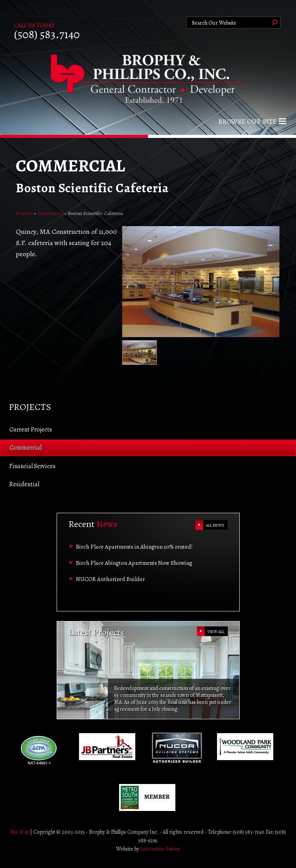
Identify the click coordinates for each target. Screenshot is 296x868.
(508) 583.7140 (47, 34)
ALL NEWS (215, 525)
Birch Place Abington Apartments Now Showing (134, 563)
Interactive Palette (160, 849)
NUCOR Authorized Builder (110, 579)
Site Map (19, 832)
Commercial (50, 213)
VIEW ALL (216, 632)
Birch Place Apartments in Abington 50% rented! (134, 547)
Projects (24, 213)
